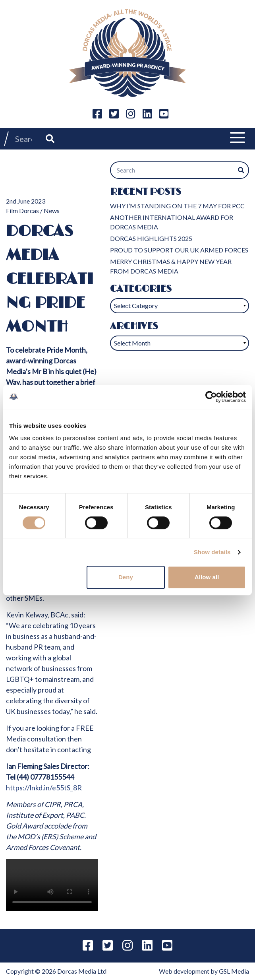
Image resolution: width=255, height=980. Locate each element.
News (52, 211)
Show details (212, 552)
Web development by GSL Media (204, 971)
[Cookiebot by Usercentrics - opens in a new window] (211, 397)
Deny (126, 577)
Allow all (207, 577)
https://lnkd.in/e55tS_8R (44, 788)
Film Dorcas (22, 211)
